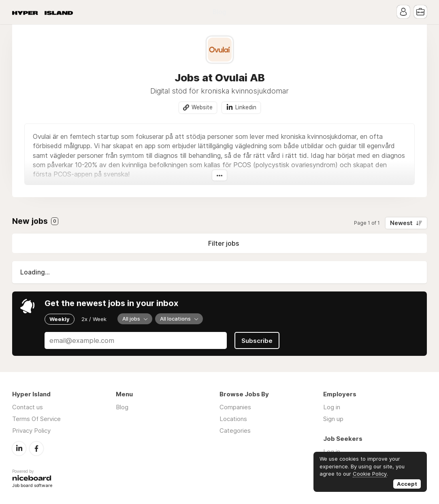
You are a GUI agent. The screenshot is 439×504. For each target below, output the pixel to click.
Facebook (36, 449)
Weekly (60, 319)
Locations (233, 419)
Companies (235, 407)
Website (202, 107)
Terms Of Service (36, 419)
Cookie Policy (370, 474)
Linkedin (246, 107)
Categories (235, 431)
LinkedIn (19, 449)
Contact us (28, 407)
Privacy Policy (31, 431)
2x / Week (94, 319)
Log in (332, 407)
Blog (219, 12)
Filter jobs (224, 243)
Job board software (32, 486)
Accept (407, 484)
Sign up (333, 419)
